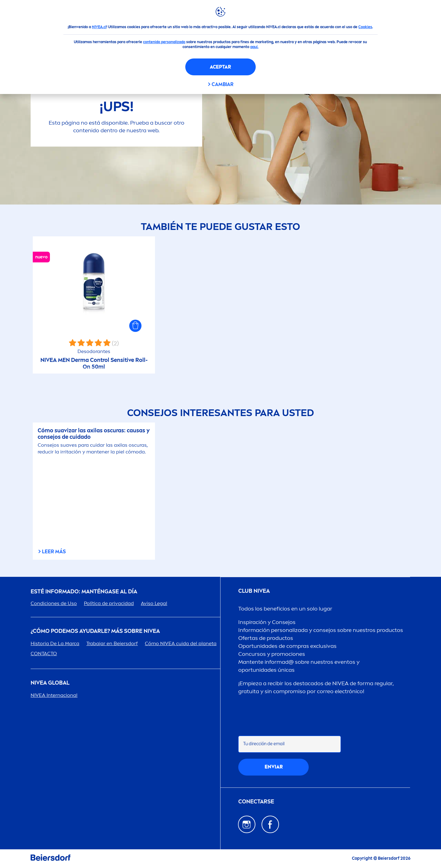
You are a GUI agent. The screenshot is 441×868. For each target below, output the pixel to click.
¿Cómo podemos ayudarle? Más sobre (95, 631)
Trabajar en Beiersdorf (112, 643)
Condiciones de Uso (54, 603)
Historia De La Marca (55, 643)
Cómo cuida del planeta (181, 643)
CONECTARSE (256, 802)
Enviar (274, 767)
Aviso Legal (154, 603)
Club (254, 591)
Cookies (365, 27)
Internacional (54, 695)
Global (50, 683)
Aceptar (220, 67)
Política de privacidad (109, 603)
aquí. (254, 47)
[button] (135, 326)
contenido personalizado (164, 42)
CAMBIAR (222, 84)
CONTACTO (44, 654)
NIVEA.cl (99, 27)
